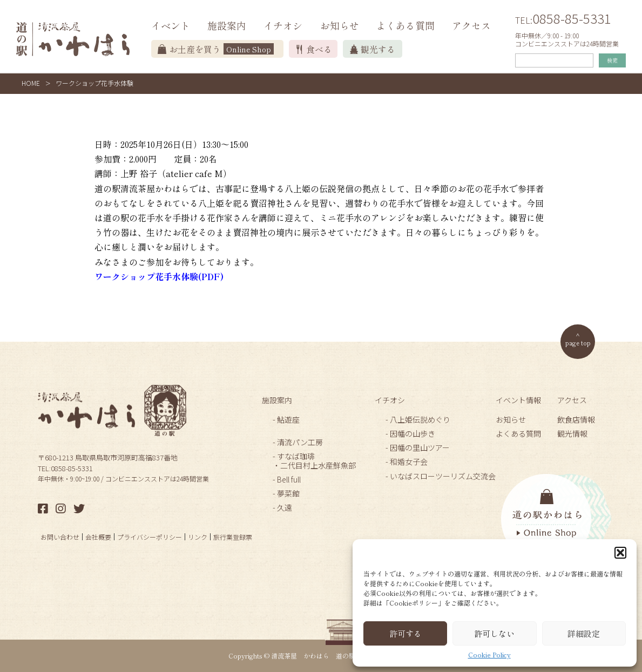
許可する (406, 633)
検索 (612, 60)
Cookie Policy (489, 655)
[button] (620, 553)
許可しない (494, 633)
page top (578, 342)
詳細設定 (584, 633)
